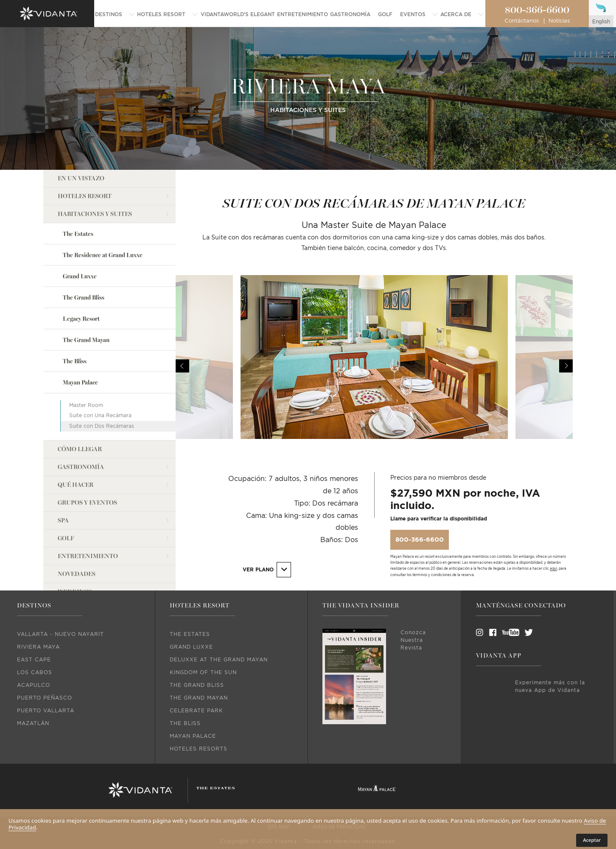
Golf (66, 538)
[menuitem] (115, 15)
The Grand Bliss (84, 298)
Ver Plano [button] (267, 569)
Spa (63, 521)
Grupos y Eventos (87, 503)
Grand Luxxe (80, 277)
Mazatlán (33, 723)
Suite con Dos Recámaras (102, 426)
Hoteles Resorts (199, 749)
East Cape (34, 660)
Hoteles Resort (85, 196)
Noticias (559, 21)
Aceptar (592, 840)
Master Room (86, 405)
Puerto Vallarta (46, 711)
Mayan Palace (80, 383)
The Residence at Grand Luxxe (103, 255)
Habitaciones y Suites (95, 214)
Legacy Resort (81, 319)
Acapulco (34, 685)
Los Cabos (35, 672)
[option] (374, 366)
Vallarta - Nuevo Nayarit (60, 634)
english (601, 22)
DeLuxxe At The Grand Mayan (219, 660)
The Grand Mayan (86, 340)
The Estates (78, 234)
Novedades (77, 574)
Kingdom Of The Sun (203, 672)
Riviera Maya (38, 647)
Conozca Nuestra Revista (413, 640)
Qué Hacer (76, 485)
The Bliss (75, 361)
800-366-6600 (537, 10)
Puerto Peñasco (45, 698)
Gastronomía (81, 467)
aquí (553, 569)
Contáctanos (522, 21)
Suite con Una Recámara (100, 416)
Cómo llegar (80, 449)
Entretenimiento (88, 556)
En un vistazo (81, 179)
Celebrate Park (196, 711)
